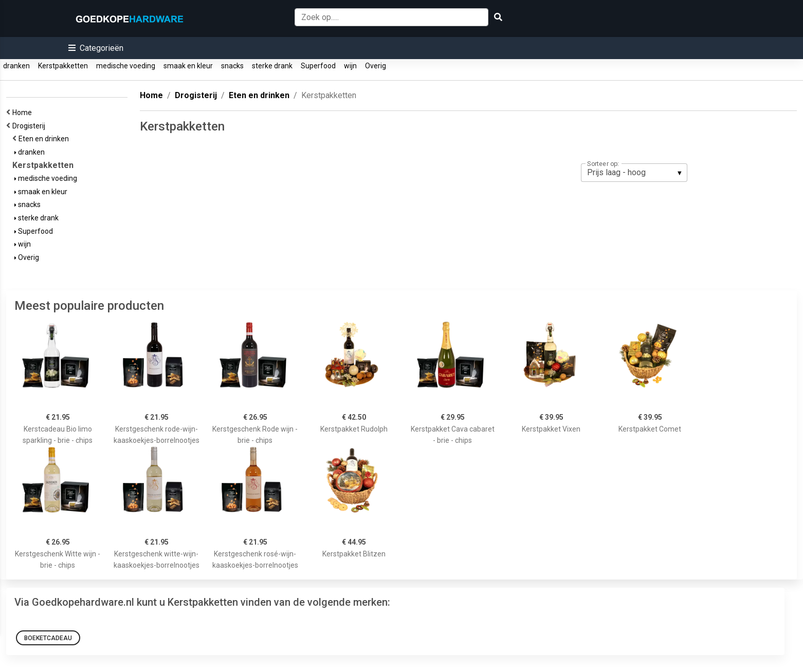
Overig (376, 66)
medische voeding (126, 66)
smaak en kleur (188, 66)
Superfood (318, 66)
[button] (96, 48)
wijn (350, 66)
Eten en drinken (45, 139)
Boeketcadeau (48, 638)
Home (24, 113)
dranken (16, 66)
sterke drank (272, 66)
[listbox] (634, 173)
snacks (232, 66)
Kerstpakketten (63, 66)
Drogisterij (30, 126)
